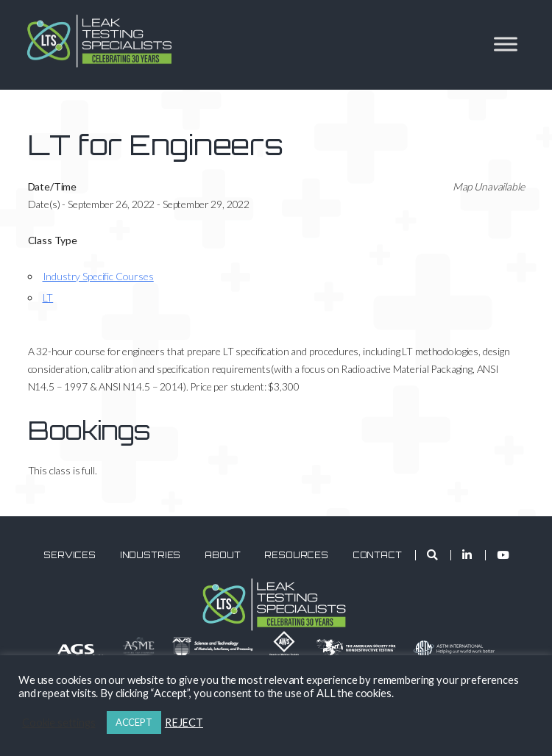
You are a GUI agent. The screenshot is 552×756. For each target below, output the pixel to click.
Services (70, 555)
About (222, 555)
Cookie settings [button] (59, 723)
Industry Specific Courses (98, 276)
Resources (296, 555)
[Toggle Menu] (506, 44)
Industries (151, 555)
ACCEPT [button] (134, 722)
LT (48, 297)
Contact (377, 555)
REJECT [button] (184, 723)
